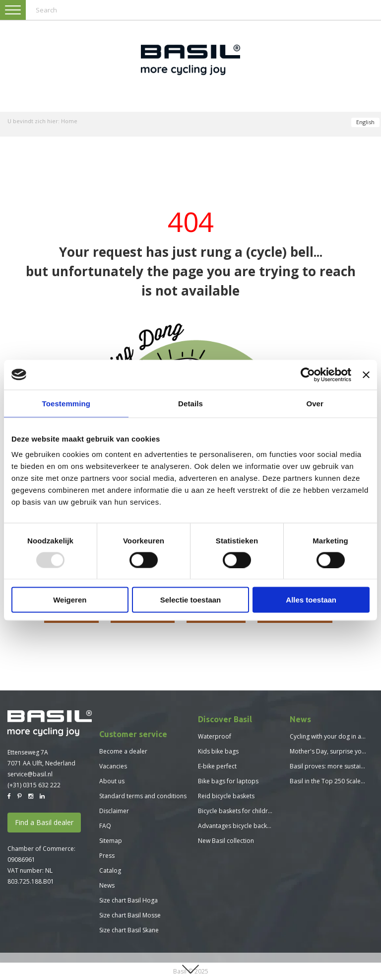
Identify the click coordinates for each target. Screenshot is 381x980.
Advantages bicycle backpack (239, 826)
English (365, 122)
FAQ (105, 826)
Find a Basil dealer (44, 822)
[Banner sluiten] (366, 375)
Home (69, 121)
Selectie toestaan (191, 600)
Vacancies (113, 766)
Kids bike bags (218, 751)
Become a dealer (123, 751)
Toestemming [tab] (66, 403)
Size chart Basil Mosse (130, 915)
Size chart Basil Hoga (128, 900)
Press (107, 856)
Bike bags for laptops (228, 781)
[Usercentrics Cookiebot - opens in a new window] (308, 375)
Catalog (110, 870)
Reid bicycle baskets (226, 796)
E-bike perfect (217, 766)
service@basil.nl (30, 774)
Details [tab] (190, 403)
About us (112, 781)
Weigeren (70, 600)
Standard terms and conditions (143, 796)
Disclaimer (114, 811)
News (107, 885)
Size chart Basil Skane (129, 930)
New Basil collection (226, 841)
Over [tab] (315, 403)
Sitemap (111, 841)
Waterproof (215, 736)
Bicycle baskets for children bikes (245, 811)
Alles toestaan (311, 600)
